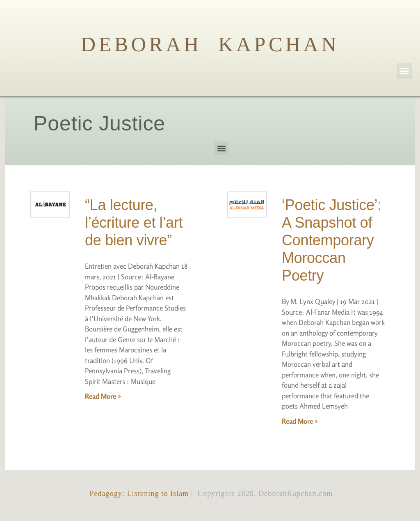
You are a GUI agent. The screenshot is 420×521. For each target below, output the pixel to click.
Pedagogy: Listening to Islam (138, 494)
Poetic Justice (99, 123)
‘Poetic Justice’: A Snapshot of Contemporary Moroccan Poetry (332, 240)
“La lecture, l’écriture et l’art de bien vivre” (134, 223)
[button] (404, 71)
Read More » (103, 396)
